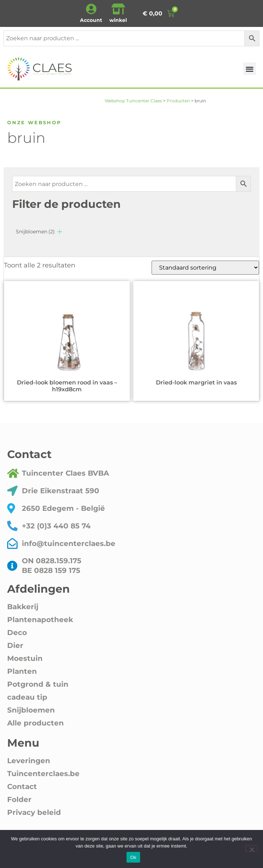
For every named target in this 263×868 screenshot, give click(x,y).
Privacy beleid (34, 812)
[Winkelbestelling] (205, 268)
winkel (118, 20)
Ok (133, 857)
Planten (22, 671)
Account (91, 20)
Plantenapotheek (40, 620)
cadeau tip (27, 697)
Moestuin (25, 658)
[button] (250, 69)
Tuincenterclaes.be (43, 774)
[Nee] (252, 849)
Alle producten (35, 723)
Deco (17, 633)
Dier (15, 645)
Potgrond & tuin (38, 684)
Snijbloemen (35, 232)
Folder (19, 799)
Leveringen (29, 761)
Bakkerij (23, 607)
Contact (22, 787)
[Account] (91, 9)
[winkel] (118, 9)
